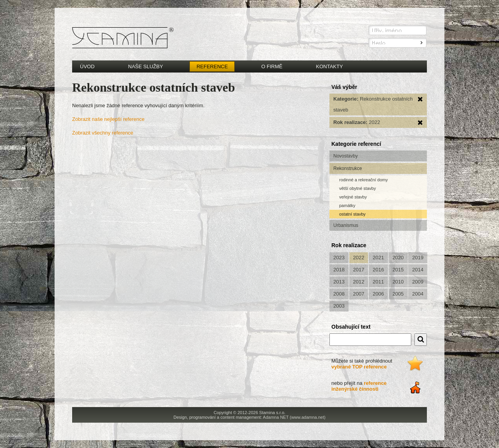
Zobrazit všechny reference (103, 133)
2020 (398, 258)
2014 (418, 270)
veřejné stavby (353, 197)
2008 (339, 294)
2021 (378, 258)
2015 (398, 270)
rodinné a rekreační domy (364, 180)
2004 (418, 294)
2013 (339, 282)
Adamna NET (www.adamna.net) (294, 417)
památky (347, 205)
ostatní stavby (352, 214)
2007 (359, 294)
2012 (359, 282)
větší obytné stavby (357, 188)
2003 (339, 306)
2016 (378, 270)
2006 (378, 294)
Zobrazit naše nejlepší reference (108, 119)
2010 (398, 282)
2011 (378, 282)
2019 (418, 258)
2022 (359, 258)
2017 (359, 270)
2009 (418, 282)
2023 (339, 258)
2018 (339, 270)
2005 (398, 294)
